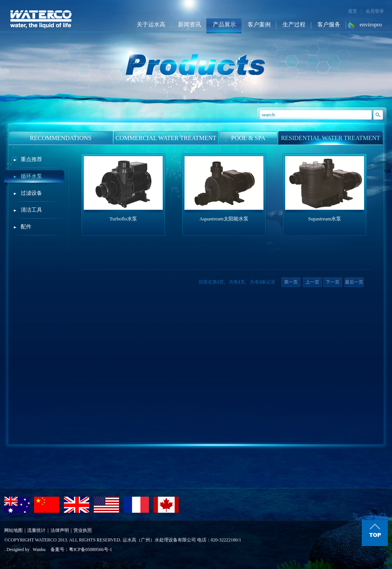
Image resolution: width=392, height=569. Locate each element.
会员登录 (375, 11)
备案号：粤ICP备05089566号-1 (81, 549)
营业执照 (83, 530)
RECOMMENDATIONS (61, 138)
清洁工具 (31, 210)
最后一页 (354, 282)
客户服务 (329, 24)
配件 (26, 227)
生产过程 (294, 24)
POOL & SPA (248, 138)
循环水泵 (31, 176)
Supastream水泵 (325, 219)
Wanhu (39, 549)
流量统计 (36, 530)
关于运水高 (151, 24)
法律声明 (60, 530)
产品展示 (224, 24)
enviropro (371, 24)
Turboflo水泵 (123, 219)
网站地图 (13, 530)
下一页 (333, 282)
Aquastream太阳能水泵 (224, 219)
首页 (353, 11)
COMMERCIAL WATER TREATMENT (166, 138)
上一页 (312, 282)
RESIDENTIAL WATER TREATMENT (331, 138)
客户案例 (259, 24)
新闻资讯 (189, 24)
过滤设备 (31, 193)
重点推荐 (31, 159)
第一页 (291, 282)
